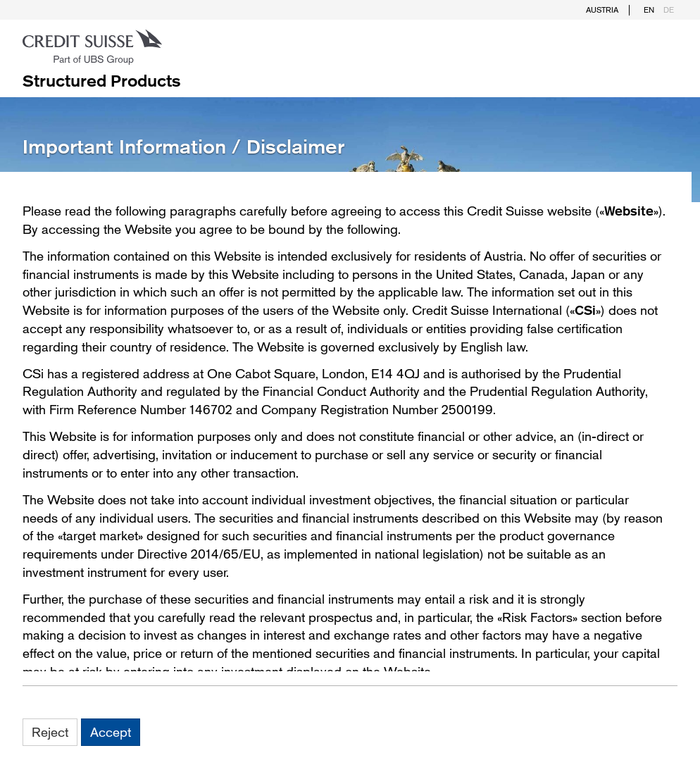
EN (649, 10)
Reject (50, 732)
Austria (602, 10)
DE (669, 10)
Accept (111, 732)
